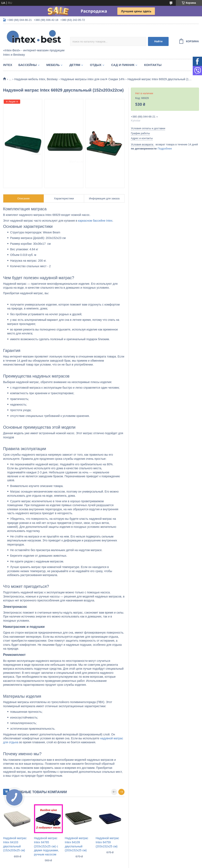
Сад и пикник (123, 65)
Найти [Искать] (158, 41)
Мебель (53, 65)
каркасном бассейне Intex (95, 221)
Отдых (96, 65)
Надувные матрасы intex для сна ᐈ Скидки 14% (93, 79)
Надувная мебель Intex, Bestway (36, 79)
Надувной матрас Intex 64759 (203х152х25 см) (107, 842)
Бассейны (28, 65)
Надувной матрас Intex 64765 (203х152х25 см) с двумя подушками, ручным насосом (46, 846)
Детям (75, 65)
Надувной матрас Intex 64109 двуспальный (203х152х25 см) (76, 844)
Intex (8, 65)
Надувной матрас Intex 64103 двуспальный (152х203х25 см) (15, 844)
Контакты (153, 65)
